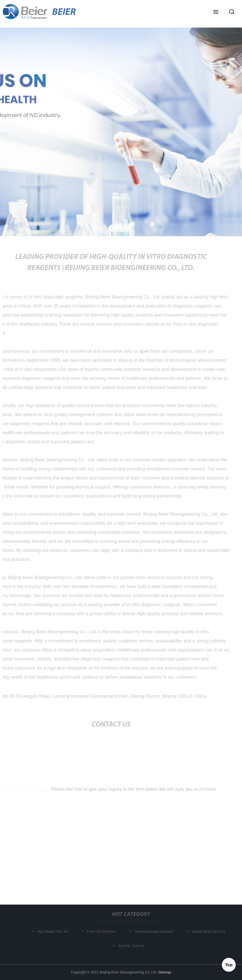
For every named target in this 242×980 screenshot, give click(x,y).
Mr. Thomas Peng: (26, 790)
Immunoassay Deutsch (154, 931)
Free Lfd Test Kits (102, 931)
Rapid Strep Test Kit (209, 931)
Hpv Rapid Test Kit (53, 931)
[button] (216, 12)
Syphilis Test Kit (132, 945)
